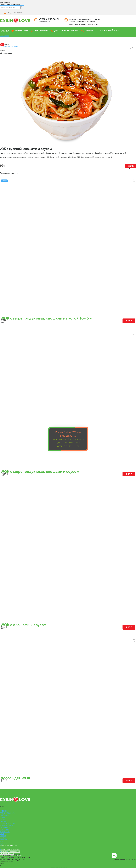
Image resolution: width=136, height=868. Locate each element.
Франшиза (4, 844)
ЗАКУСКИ (4, 840)
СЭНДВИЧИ (5, 829)
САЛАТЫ (3, 836)
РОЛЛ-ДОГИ (5, 832)
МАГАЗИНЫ (41, 31)
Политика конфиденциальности (10, 850)
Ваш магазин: (5, 2)
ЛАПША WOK (5, 827)
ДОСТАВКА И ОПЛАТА (67, 31)
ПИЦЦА (3, 821)
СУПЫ (2, 834)
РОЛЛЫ (3, 817)
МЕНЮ (5, 31)
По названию (5, 46)
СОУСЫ (3, 838)
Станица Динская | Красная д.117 (12, 5)
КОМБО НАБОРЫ (6, 825)
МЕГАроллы (4, 815)
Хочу (129, 321)
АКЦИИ (89, 31)
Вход (10, 13)
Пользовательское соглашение (10, 852)
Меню (2, 842)
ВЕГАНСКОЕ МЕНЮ (7, 823)
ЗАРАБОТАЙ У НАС (110, 31)
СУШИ (2, 819)
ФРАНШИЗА (22, 31)
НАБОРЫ (3, 811)
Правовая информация (7, 854)
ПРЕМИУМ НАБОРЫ (7, 813)
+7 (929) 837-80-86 (49, 19)
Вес (12, 46)
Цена (16, 46)
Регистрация (18, 13)
